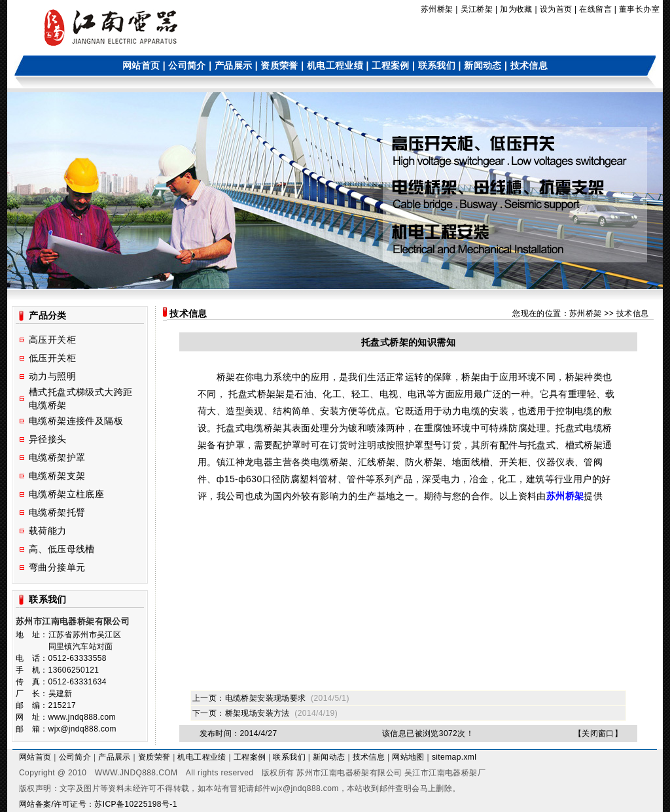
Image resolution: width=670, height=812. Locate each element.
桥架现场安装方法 (257, 713)
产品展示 (234, 65)
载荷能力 (48, 531)
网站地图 (408, 757)
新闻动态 (483, 65)
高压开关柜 (52, 340)
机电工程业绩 (335, 65)
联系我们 (437, 65)
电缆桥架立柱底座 (66, 494)
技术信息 (529, 65)
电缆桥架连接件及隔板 (76, 421)
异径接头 (48, 439)
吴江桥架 (477, 9)
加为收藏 (516, 9)
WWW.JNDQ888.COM (136, 773)
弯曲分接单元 (57, 567)
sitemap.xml (454, 757)
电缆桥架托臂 (57, 512)
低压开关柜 (52, 358)
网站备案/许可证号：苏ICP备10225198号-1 (98, 804)
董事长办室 (639, 9)
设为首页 (556, 9)
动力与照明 (52, 376)
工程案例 (391, 65)
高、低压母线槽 (62, 549)
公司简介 (187, 65)
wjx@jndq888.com (304, 788)
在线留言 (595, 9)
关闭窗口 (598, 733)
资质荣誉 (279, 65)
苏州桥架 (437, 9)
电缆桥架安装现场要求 (266, 698)
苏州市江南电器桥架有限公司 (349, 773)
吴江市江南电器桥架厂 (445, 773)
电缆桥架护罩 (57, 457)
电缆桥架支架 (57, 476)
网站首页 (141, 65)
